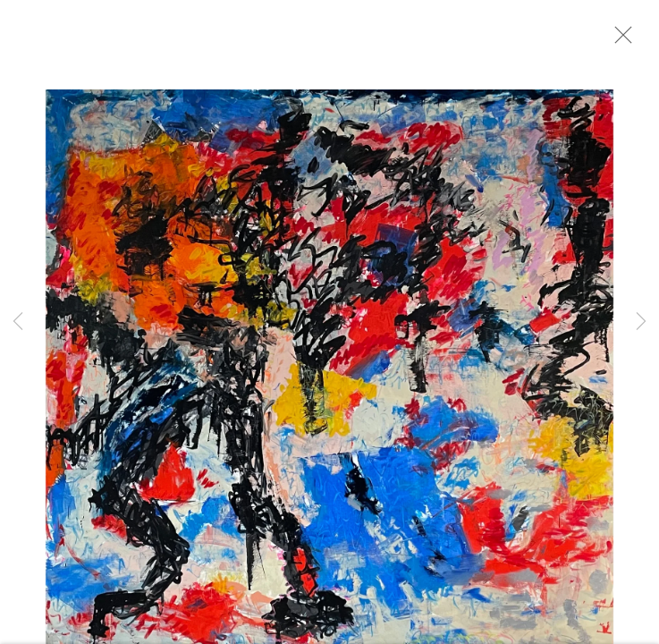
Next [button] (641, 322)
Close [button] (625, 40)
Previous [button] (18, 322)
